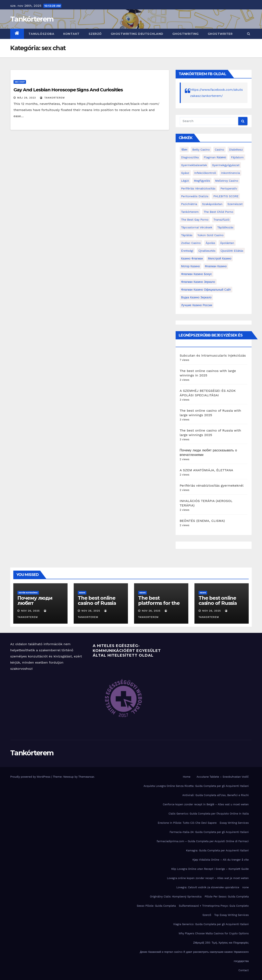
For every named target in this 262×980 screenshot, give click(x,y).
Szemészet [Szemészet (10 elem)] (235, 204)
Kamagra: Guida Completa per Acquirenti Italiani (217, 850)
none (246, 887)
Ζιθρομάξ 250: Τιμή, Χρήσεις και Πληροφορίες (221, 943)
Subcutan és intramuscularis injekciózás (213, 355)
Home (187, 777)
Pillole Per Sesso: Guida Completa (227, 897)
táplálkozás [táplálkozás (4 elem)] (225, 227)
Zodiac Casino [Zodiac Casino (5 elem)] (191, 243)
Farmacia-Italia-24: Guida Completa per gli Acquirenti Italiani (209, 832)
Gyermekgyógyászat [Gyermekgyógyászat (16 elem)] (226, 165)
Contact (244, 970)
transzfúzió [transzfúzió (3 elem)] (221, 220)
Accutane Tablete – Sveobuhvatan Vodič (223, 777)
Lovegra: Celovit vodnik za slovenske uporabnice (208, 887)
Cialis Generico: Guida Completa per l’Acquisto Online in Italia (209, 814)
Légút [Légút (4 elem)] (185, 181)
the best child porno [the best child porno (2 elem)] (218, 212)
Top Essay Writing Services (231, 915)
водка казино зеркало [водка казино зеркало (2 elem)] (196, 297)
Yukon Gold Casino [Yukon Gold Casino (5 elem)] (211, 235)
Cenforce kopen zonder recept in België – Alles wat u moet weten (206, 804)
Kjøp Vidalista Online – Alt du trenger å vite (221, 860)
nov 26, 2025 (30, 611)
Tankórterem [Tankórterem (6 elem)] (190, 212)
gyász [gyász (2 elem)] (185, 173)
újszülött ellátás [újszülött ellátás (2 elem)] (232, 251)
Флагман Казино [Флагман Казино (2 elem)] (216, 266)
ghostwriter (220, 34)
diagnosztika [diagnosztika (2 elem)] (190, 157)
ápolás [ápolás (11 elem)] (210, 243)
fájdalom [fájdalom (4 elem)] (237, 157)
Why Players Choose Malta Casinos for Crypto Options (214, 933)
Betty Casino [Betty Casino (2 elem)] (201, 150)
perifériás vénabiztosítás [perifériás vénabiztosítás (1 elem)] (198, 188)
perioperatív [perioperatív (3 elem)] (229, 188)
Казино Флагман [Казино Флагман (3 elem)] (192, 258)
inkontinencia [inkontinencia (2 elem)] (230, 173)
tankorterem (52, 98)
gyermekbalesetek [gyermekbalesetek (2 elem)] (194, 165)
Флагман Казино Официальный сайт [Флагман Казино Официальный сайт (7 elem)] (206, 290)
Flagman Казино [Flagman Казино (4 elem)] (215, 157)
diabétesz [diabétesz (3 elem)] (236, 150)
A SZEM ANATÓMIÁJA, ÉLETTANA (206, 470)
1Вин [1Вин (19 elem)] (184, 150)
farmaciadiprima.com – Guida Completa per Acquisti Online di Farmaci (203, 841)
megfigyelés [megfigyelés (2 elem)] (202, 181)
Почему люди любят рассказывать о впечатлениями (38, 606)
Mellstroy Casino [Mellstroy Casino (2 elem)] (227, 181)
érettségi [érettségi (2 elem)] (187, 251)
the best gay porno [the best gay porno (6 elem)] (195, 220)
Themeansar (86, 777)
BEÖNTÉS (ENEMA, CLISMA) (202, 521)
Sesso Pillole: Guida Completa (156, 906)
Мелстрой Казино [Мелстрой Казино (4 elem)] (220, 258)
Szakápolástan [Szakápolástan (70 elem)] (212, 204)
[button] (249, 34)
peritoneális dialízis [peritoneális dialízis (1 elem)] (195, 196)
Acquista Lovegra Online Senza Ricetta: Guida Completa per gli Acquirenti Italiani (196, 786)
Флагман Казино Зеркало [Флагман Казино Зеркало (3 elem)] (198, 282)
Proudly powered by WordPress (31, 777)
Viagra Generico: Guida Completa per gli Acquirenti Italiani (211, 924)
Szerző (95, 34)
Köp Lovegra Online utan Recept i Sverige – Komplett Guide (210, 869)
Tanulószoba (41, 34)
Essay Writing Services (234, 823)
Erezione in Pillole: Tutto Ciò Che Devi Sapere (187, 823)
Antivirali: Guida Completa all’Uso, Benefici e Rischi (216, 795)
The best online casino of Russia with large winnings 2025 (97, 606)
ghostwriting (186, 34)
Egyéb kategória (28, 593)
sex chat (20, 82)
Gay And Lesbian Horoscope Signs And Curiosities (68, 90)
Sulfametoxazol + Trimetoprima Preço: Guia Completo (214, 906)
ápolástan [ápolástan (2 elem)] (227, 243)
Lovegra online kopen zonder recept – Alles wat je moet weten (208, 878)
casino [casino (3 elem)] (219, 150)
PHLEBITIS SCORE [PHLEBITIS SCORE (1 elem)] (226, 196)
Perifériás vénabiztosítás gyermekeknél (212, 485)
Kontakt (71, 34)
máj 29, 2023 (27, 98)
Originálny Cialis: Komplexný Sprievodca (176, 897)
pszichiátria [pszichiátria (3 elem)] (189, 204)
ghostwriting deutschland (137, 34)
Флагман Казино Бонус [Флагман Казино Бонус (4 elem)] (196, 274)
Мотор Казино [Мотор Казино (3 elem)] (190, 266)
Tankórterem (32, 19)
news (82, 593)
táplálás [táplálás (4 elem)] (187, 235)
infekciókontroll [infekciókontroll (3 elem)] (205, 173)
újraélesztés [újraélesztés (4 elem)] (207, 251)
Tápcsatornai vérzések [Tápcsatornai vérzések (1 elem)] (197, 227)
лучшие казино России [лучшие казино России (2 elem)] (197, 305)
